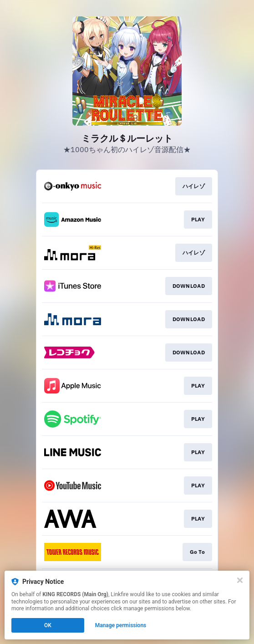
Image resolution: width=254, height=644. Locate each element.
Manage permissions (121, 625)
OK (48, 625)
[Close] (240, 580)
